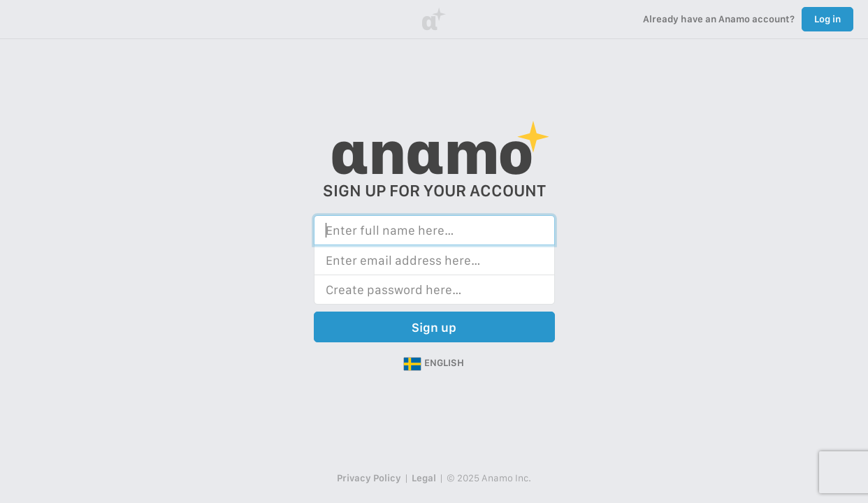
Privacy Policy (369, 478)
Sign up (434, 327)
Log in (827, 19)
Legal (424, 478)
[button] (434, 363)
